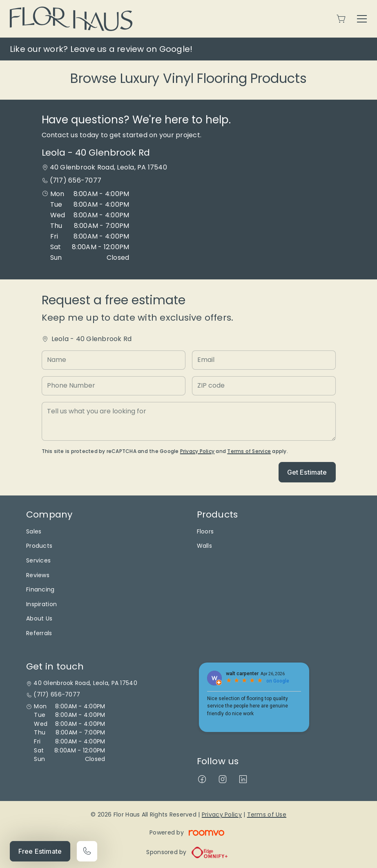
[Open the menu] (362, 19)
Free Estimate (40, 851)
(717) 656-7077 (76, 180)
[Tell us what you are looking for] (189, 421)
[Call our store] (87, 851)
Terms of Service (249, 451)
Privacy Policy (197, 451)
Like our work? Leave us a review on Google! (101, 49)
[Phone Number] (114, 386)
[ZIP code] (264, 386)
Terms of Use (267, 814)
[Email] (264, 360)
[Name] (114, 360)
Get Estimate (307, 472)
